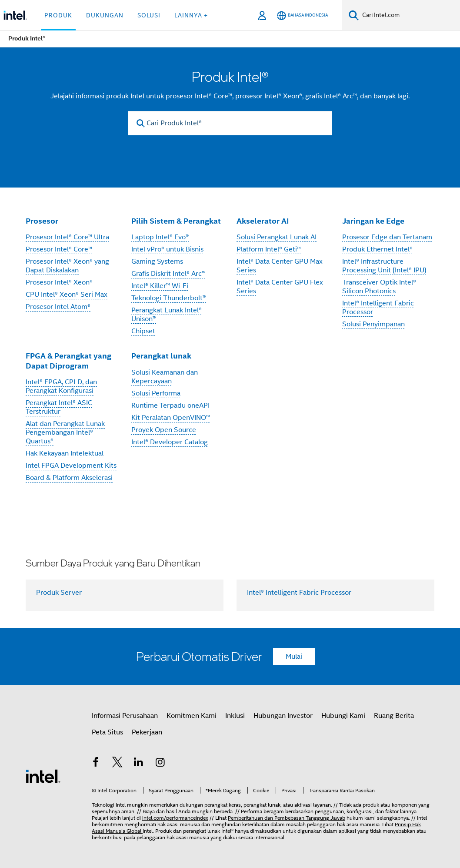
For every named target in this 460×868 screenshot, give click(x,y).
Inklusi (235, 716)
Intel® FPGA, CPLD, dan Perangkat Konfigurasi (61, 386)
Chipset (143, 331)
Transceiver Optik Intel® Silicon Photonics (379, 287)
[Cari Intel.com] (409, 15)
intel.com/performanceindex (175, 818)
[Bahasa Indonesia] (302, 15)
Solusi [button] (149, 15)
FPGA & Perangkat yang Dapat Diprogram (68, 361)
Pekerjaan (147, 732)
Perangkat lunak (161, 356)
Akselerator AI (263, 221)
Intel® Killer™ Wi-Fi (160, 286)
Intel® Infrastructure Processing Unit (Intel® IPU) (384, 266)
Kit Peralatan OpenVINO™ (171, 418)
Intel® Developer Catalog (170, 442)
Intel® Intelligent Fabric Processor (299, 593)
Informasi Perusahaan (125, 716)
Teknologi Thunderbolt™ (169, 298)
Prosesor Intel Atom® (58, 307)
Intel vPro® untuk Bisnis (167, 249)
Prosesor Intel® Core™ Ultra (67, 237)
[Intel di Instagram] (160, 764)
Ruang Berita (394, 716)
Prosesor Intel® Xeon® (59, 282)
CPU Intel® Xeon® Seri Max (67, 295)
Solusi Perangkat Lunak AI (277, 237)
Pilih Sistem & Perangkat (176, 221)
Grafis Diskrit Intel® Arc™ (168, 274)
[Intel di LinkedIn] (139, 764)
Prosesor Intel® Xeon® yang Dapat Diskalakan (67, 266)
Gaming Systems (157, 261)
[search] (141, 123)
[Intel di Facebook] (96, 764)
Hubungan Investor (283, 716)
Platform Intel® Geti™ (269, 249)
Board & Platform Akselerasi (69, 478)
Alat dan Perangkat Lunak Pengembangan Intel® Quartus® (65, 432)
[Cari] (354, 15)
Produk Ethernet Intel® (377, 249)
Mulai (294, 657)
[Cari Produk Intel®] (230, 123)
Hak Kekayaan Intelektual (65, 453)
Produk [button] (58, 15)
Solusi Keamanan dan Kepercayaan (165, 377)
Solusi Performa (156, 393)
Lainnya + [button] (191, 15)
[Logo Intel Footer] (43, 776)
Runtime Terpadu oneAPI (170, 406)
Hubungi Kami (343, 716)
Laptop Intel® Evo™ (160, 237)
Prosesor (42, 221)
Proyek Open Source (164, 430)
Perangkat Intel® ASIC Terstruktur (59, 407)
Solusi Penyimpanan (373, 324)
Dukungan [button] (105, 15)
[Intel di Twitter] (117, 764)
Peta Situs (107, 732)
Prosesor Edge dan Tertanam (387, 237)
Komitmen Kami (192, 716)
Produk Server (59, 593)
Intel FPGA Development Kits (71, 466)
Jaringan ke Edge (373, 221)
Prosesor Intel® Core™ (59, 249)
